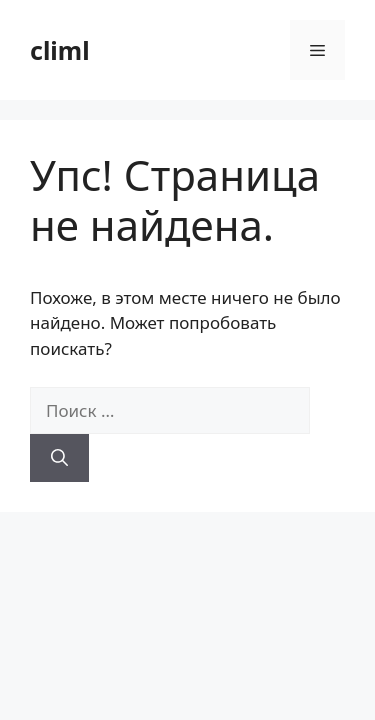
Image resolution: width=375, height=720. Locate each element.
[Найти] (59, 458)
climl (60, 50)
